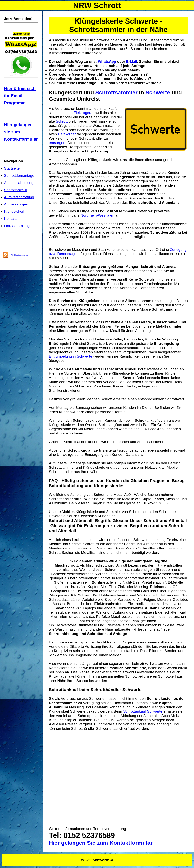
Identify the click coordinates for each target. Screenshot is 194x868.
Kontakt (10, 219)
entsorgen (57, 143)
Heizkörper (67, 134)
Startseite (12, 168)
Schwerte (158, 92)
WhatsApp (107, 61)
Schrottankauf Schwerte (143, 711)
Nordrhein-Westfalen (97, 215)
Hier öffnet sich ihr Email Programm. (20, 96)
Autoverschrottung (19, 197)
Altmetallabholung (19, 183)
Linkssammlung (17, 226)
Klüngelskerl (14, 211)
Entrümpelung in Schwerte (71, 356)
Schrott (62, 121)
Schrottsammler (116, 92)
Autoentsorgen (16, 204)
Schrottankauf (15, 190)
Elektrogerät (84, 113)
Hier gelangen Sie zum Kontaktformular (101, 843)
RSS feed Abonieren (19, 255)
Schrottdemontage (19, 175)
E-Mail (132, 61)
